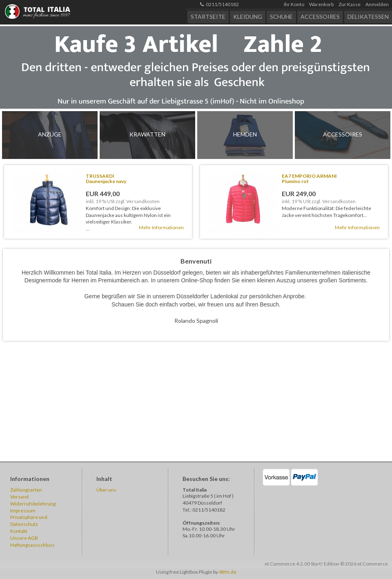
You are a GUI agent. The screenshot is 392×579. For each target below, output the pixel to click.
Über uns (106, 490)
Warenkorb (321, 4)
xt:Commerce (373, 564)
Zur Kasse (350, 4)
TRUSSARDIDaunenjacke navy (106, 179)
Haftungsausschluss (32, 545)
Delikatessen (368, 17)
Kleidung (248, 17)
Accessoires (320, 17)
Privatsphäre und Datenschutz (29, 521)
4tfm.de (228, 572)
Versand (19, 497)
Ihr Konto (294, 4)
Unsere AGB (24, 538)
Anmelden (377, 4)
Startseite (208, 17)
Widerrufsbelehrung (33, 504)
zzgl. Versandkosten (138, 201)
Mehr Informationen (161, 227)
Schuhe (281, 17)
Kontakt (19, 531)
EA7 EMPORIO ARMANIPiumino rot (309, 179)
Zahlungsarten (26, 490)
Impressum (23, 511)
